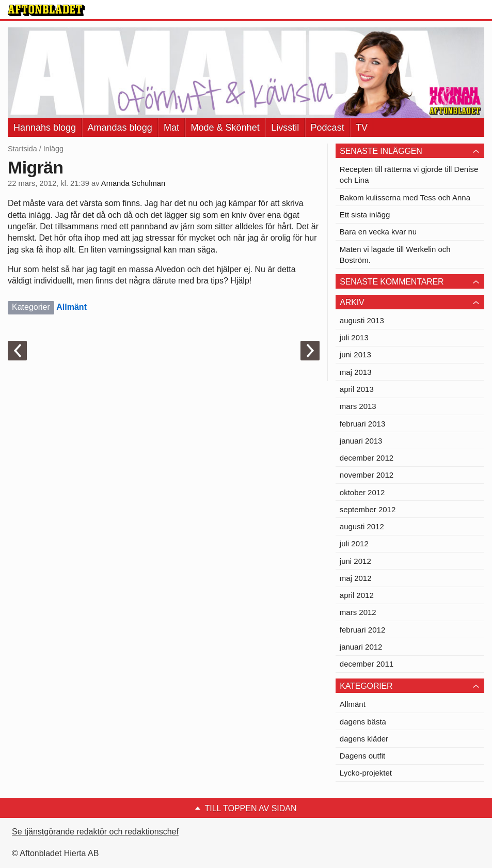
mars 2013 (358, 406)
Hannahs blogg (45, 128)
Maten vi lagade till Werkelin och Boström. (395, 255)
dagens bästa (363, 722)
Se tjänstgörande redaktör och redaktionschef (95, 832)
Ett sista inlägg (365, 215)
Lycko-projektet (366, 773)
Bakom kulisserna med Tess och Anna (405, 198)
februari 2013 (362, 424)
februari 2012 (362, 630)
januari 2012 (361, 647)
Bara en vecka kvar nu (378, 232)
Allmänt (72, 307)
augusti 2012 (362, 526)
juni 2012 (355, 561)
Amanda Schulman (133, 183)
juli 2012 (354, 543)
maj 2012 (356, 578)
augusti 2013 (362, 320)
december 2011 (367, 664)
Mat (171, 128)
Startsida (22, 149)
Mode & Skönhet (225, 128)
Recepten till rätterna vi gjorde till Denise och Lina (409, 175)
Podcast (328, 128)
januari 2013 (361, 441)
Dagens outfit (362, 756)
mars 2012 (358, 612)
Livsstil (285, 128)
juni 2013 (355, 354)
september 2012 (368, 509)
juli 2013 (354, 337)
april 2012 (357, 595)
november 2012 (367, 475)
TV (362, 128)
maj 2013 (356, 372)
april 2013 (357, 389)
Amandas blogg (120, 128)
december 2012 (367, 458)
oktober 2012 (362, 492)
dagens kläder (364, 739)
